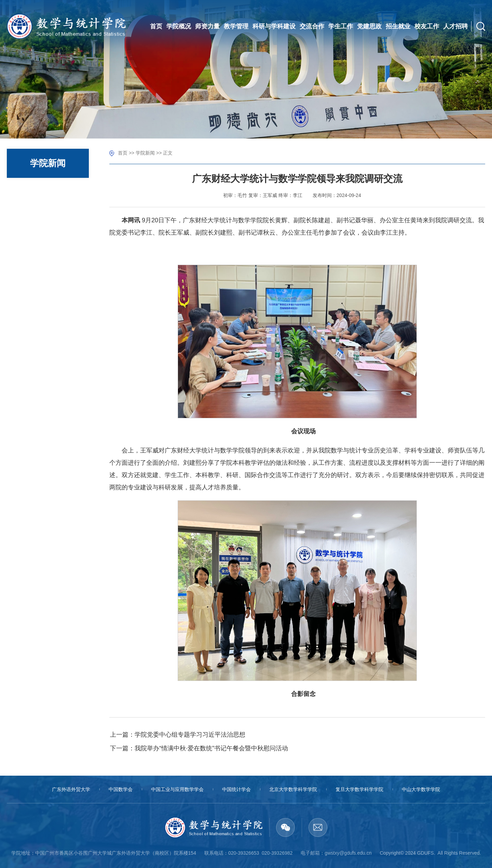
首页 (123, 153)
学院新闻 (145, 153)
